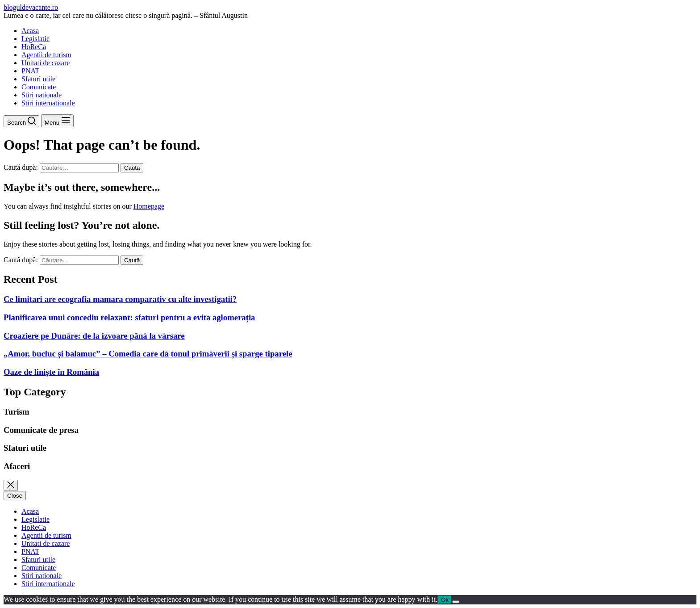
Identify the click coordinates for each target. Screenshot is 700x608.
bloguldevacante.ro (31, 7)
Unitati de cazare (46, 63)
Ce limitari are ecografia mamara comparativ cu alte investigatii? (120, 299)
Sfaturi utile (38, 79)
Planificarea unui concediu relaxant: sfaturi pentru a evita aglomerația (129, 317)
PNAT (30, 71)
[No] (456, 602)
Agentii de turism (46, 55)
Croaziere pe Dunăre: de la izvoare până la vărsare (94, 336)
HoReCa (34, 47)
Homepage (149, 206)
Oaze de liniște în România (51, 372)
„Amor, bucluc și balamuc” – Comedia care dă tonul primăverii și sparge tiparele (148, 354)
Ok (445, 600)
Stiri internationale (48, 103)
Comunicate (39, 87)
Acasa (30, 31)
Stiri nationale (42, 95)
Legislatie (35, 39)
